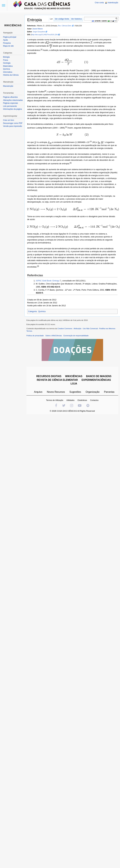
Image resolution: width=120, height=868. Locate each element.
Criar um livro (9, 120)
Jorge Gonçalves (39, 32)
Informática (8, 72)
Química (42, 311)
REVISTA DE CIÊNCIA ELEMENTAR (57, 380)
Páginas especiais (11, 103)
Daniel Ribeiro (38, 29)
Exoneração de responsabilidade (76, 336)
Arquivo (38, 392)
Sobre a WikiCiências (54, 336)
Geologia (7, 63)
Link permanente (10, 106)
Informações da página (12, 109)
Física (6, 60)
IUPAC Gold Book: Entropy (48, 281)
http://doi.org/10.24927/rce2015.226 (44, 35)
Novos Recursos (56, 392)
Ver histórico (76, 19)
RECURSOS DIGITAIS (49, 376)
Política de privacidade (35, 336)
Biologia (6, 57)
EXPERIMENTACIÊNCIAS (96, 380)
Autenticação (113, 3)
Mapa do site (8, 46)
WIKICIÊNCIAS (74, 376)
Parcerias (109, 392)
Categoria (32, 311)
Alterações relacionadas (13, 100)
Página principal (10, 37)
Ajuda (5, 40)
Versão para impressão (13, 126)
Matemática (8, 66)
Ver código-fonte (62, 19)
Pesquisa (7, 43)
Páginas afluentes (10, 97)
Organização (93, 392)
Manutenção (8, 86)
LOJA (74, 384)
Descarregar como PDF (13, 123)
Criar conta (99, 3)
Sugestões (75, 392)
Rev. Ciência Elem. (65, 26)
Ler (51, 19)
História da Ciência (11, 75)
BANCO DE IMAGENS (99, 376)
